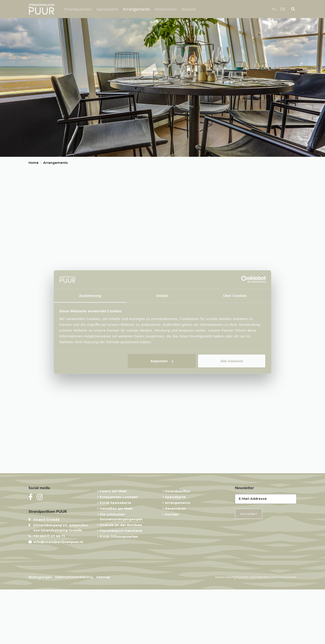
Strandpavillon (78, 9)
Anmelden (249, 568)
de (283, 9)
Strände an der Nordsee (121, 580)
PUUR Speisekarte (115, 558)
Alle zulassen (232, 361)
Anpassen (162, 361)
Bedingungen (40, 632)
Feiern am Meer (113, 546)
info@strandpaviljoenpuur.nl (58, 597)
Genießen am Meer (116, 563)
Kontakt (189, 9)
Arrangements (136, 9)
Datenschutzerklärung (74, 632)
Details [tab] (162, 295)
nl (274, 9)
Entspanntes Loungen (119, 552)
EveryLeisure (286, 632)
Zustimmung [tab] (90, 295)
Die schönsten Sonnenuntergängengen (121, 571)
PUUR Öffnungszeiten (119, 591)
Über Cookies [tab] (235, 295)
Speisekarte (107, 9)
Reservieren (166, 9)
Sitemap (103, 632)
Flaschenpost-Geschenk (121, 586)
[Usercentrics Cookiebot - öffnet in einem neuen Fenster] (245, 279)
